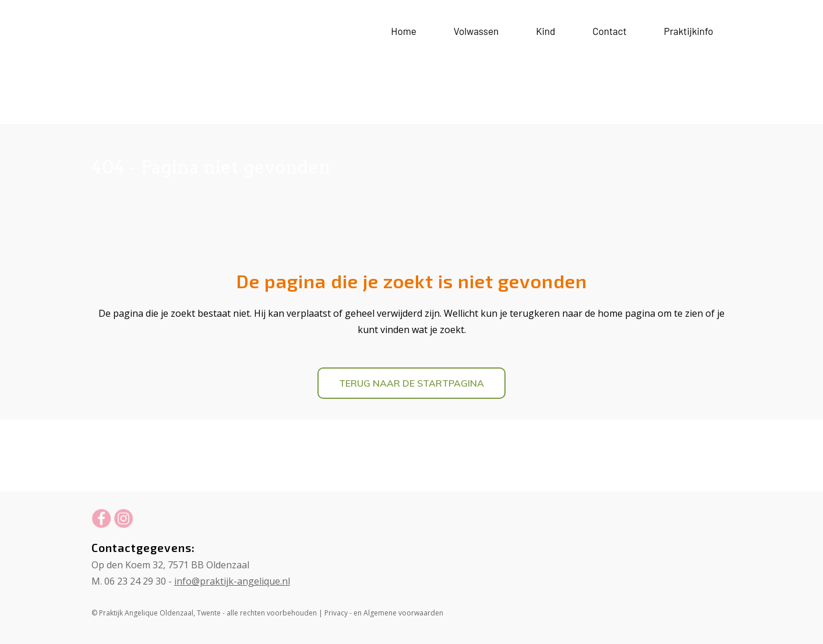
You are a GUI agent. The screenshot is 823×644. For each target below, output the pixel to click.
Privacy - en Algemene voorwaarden (384, 613)
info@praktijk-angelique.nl (232, 581)
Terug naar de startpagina (411, 383)
